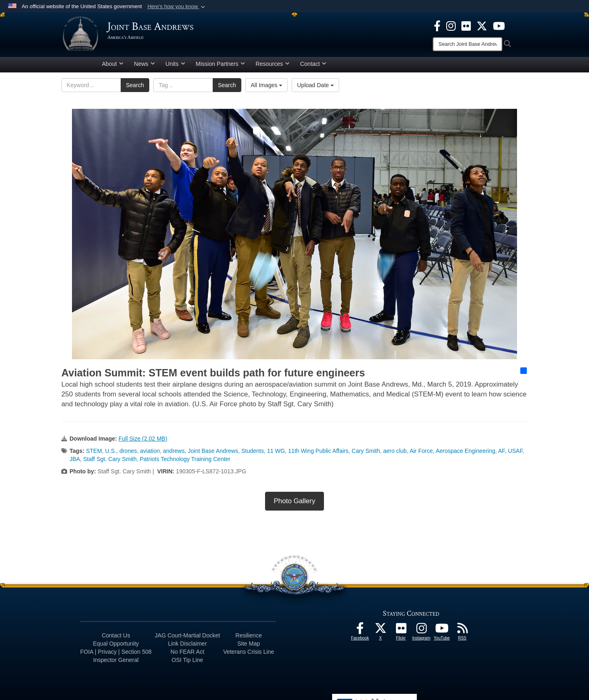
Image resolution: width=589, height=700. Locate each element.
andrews (174, 454)
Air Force (421, 454)
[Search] (468, 44)
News (145, 67)
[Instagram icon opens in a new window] (451, 25)
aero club (395, 454)
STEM (94, 454)
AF (501, 454)
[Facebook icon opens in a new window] (437, 25)
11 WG (276, 454)
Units (175, 67)
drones (128, 454)
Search (135, 88)
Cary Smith (366, 454)
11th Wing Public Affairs (318, 454)
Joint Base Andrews (213, 454)
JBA (75, 462)
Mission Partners (220, 67)
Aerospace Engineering (465, 454)
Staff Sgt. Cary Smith (110, 462)
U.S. (111, 454)
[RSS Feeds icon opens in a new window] (462, 633)
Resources (273, 67)
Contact (313, 67)
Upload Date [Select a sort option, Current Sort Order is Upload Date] (315, 88)
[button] (177, 7)
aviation (150, 454)
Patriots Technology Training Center (185, 462)
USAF (515, 454)
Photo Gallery (294, 504)
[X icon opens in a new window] (482, 25)
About (113, 67)
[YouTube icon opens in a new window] (499, 25)
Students (253, 454)
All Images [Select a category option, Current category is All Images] (266, 88)
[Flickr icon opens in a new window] (466, 25)
